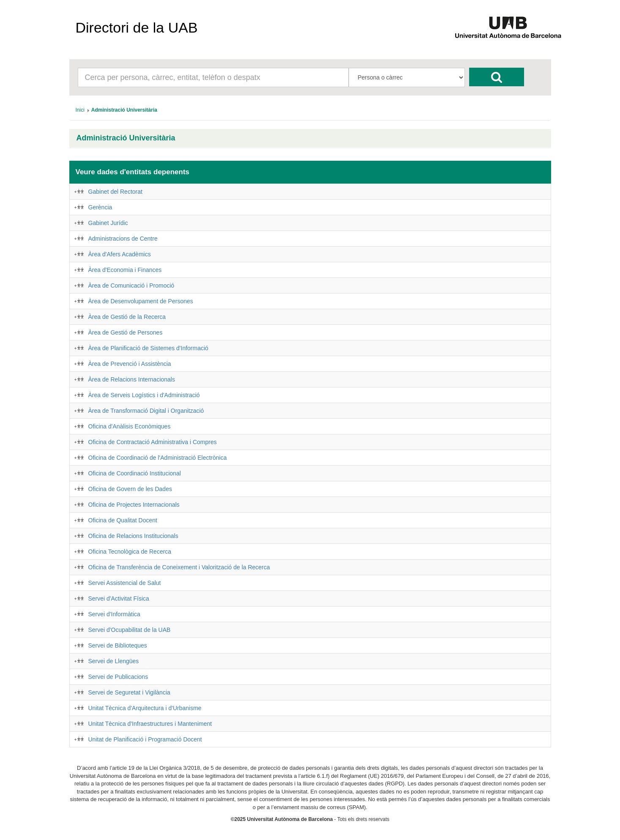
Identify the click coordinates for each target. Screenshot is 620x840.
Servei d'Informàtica (114, 614)
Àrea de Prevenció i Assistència (130, 364)
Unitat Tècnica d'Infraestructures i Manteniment (150, 724)
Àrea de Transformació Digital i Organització (146, 411)
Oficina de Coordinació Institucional (135, 473)
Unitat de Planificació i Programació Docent (145, 739)
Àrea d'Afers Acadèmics (120, 254)
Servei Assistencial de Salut (125, 583)
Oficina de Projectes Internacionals (134, 505)
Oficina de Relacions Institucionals (133, 536)
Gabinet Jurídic (108, 223)
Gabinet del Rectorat (115, 192)
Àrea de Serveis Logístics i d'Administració (144, 395)
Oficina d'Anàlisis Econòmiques (130, 426)
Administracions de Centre (123, 239)
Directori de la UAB (137, 27)
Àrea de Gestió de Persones (126, 332)
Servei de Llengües (114, 661)
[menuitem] (80, 110)
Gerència (100, 207)
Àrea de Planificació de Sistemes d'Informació (148, 348)
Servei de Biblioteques (118, 645)
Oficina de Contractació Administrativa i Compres (153, 442)
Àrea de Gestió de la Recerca (127, 317)
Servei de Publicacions (118, 677)
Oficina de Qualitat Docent (123, 520)
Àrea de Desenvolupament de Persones (141, 301)
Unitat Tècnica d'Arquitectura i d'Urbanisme (145, 708)
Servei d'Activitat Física (119, 598)
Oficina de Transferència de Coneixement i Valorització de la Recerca (179, 567)
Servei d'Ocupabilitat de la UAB (130, 630)
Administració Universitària (126, 138)
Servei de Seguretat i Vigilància (129, 692)
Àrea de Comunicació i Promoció (131, 285)
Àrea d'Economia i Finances (125, 270)
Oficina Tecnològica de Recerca (130, 552)
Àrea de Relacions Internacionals (132, 379)
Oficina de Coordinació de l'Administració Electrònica (158, 458)
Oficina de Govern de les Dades (130, 489)
